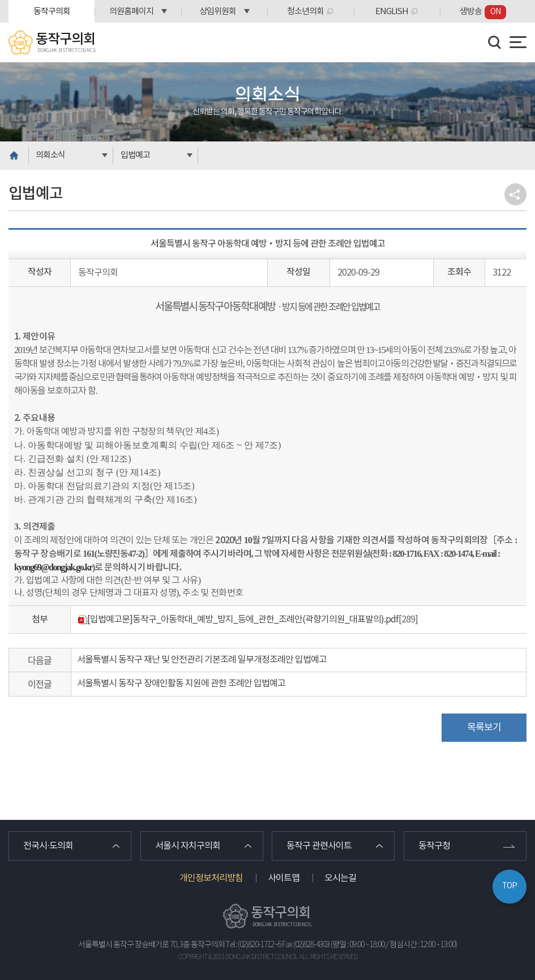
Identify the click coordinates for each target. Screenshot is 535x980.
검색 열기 (495, 42)
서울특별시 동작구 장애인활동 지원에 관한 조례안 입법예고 (181, 684)
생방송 (483, 12)
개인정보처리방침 (211, 878)
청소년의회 (305, 12)
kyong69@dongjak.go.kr (53, 567)
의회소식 (50, 155)
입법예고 (135, 155)
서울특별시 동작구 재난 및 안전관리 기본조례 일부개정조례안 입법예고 (202, 660)
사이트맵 (284, 878)
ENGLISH (392, 12)
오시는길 (340, 878)
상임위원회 (218, 12)
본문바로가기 (0, 0)
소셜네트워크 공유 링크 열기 (515, 194)
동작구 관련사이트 (319, 846)
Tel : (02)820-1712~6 (253, 945)
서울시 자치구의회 (188, 846)
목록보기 (484, 728)
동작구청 (434, 846)
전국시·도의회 (48, 846)
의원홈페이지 (131, 12)
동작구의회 (52, 12)
